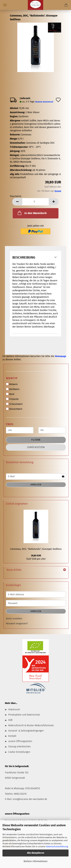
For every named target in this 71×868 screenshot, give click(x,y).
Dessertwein (14, 409)
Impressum (14, 709)
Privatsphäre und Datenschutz (24, 715)
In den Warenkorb (32, 213)
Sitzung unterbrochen (19, 747)
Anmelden (36, 485)
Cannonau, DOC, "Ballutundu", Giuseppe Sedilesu (36, 549)
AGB (10, 720)
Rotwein (12, 384)
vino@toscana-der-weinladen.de (30, 799)
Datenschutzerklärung (57, 846)
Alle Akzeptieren (36, 853)
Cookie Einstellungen (19, 752)
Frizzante (12, 399)
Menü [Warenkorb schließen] (5, 5)
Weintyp (12, 378)
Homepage (61, 356)
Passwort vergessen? (17, 624)
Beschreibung (24, 257)
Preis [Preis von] (10, 424)
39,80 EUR (36, 556)
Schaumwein (14, 404)
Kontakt (12, 736)
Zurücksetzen (36, 447)
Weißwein (13, 389)
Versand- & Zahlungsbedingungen (26, 731)
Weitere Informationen (35, 861)
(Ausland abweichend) (44, 102)
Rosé (10, 394)
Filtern (36, 440)
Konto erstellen (14, 619)
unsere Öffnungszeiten (20, 741)
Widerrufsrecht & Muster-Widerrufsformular (31, 725)
